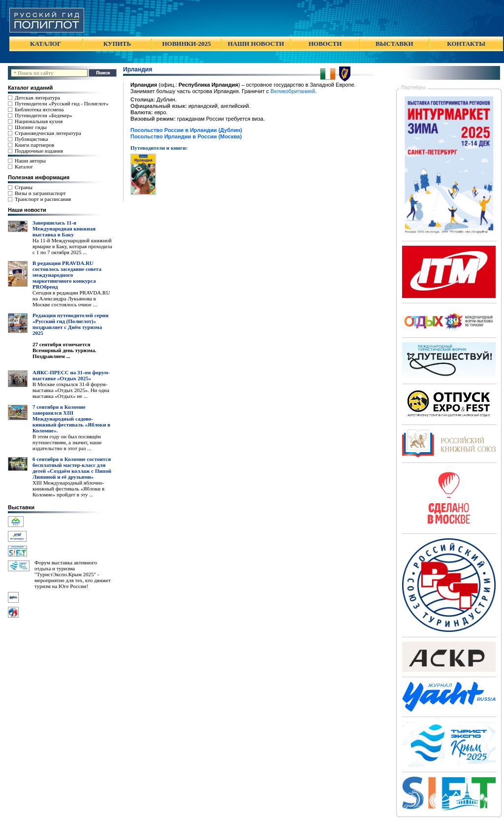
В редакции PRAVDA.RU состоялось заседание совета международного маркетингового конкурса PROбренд (67, 275)
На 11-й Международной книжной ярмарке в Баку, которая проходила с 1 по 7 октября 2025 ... (72, 246)
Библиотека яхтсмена (39, 109)
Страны (24, 187)
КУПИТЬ (117, 44)
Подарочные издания (39, 151)
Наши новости (27, 210)
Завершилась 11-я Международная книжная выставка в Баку (64, 229)
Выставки (21, 507)
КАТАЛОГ (46, 44)
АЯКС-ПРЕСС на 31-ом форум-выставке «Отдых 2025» (71, 375)
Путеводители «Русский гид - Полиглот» (62, 103)
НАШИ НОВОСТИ (256, 44)
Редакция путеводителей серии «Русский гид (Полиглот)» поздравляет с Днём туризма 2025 (70, 324)
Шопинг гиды (31, 127)
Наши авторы (30, 161)
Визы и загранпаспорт (40, 193)
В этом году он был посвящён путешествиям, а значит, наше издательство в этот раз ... (67, 442)
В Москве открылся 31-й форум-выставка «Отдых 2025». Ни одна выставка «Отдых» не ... (71, 390)
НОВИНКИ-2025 (186, 44)
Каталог (24, 166)
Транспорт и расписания (43, 199)
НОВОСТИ (325, 44)
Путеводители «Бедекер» (44, 115)
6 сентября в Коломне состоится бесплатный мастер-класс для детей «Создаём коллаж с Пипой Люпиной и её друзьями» (72, 468)
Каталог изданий (30, 88)
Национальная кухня (39, 121)
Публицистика (31, 139)
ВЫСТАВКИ (394, 44)
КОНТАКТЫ (466, 44)
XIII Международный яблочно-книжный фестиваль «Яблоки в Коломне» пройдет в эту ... (68, 489)
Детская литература (37, 98)
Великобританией (293, 91)
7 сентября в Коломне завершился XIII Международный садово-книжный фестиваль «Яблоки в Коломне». (71, 419)
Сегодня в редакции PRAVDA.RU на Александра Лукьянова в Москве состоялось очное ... (71, 298)
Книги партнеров (34, 145)
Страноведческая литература (48, 133)
